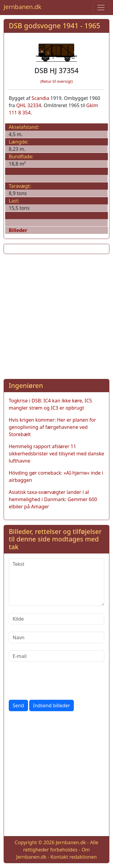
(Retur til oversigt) (56, 81)
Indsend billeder (52, 705)
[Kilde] (56, 619)
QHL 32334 (29, 105)
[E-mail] (56, 656)
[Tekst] (56, 582)
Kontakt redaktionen (74, 857)
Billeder (18, 230)
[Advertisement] (56, 315)
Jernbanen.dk (22, 7)
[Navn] (56, 637)
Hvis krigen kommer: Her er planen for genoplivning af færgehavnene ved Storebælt (52, 427)
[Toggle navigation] (101, 8)
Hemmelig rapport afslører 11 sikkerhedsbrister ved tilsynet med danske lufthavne (56, 454)
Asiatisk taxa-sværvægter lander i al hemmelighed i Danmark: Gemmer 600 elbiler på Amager (53, 499)
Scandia (40, 98)
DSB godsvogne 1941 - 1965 (54, 26)
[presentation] (55, 681)
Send (18, 705)
